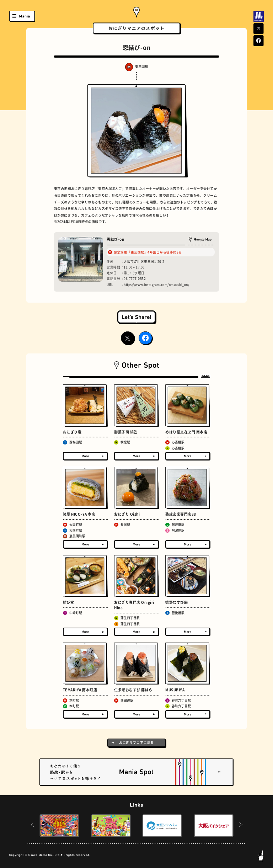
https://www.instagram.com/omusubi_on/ (156, 285)
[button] (32, 826)
